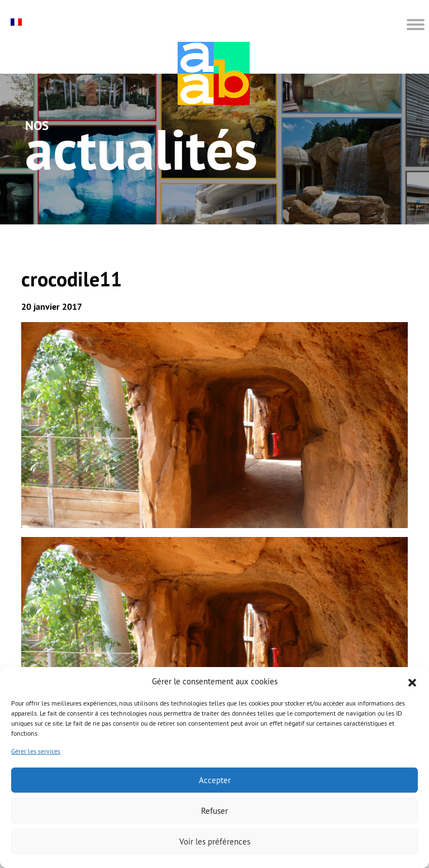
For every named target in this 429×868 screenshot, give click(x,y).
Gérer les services (36, 751)
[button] (412, 682)
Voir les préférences (215, 841)
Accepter (215, 780)
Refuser (214, 811)
